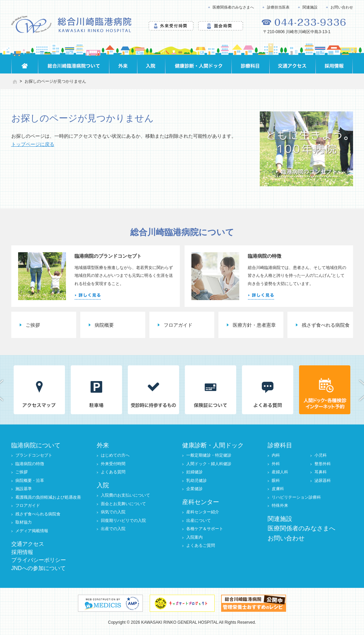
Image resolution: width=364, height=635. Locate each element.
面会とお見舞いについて (123, 504)
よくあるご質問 (201, 545)
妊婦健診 (194, 472)
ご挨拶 (33, 325)
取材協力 (24, 522)
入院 (103, 485)
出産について (199, 521)
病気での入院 (113, 512)
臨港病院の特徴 (30, 464)
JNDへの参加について (38, 568)
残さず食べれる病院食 (326, 325)
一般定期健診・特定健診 (209, 455)
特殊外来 (280, 505)
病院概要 (104, 325)
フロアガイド (178, 325)
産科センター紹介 (203, 512)
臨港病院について (36, 445)
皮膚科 (278, 489)
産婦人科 (280, 472)
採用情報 (22, 552)
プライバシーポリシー (39, 560)
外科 (276, 464)
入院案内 (194, 537)
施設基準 (24, 489)
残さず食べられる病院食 (38, 514)
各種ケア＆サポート (205, 529)
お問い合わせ (342, 7)
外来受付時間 (113, 464)
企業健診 (194, 489)
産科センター (201, 502)
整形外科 (323, 464)
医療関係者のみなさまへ (233, 7)
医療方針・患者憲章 (254, 325)
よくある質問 (113, 472)
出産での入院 (113, 529)
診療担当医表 (278, 7)
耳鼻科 (321, 472)
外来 (103, 445)
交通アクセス (28, 544)
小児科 (321, 455)
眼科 (276, 481)
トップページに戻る (33, 144)
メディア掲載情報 (32, 531)
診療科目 (280, 445)
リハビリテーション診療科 (296, 497)
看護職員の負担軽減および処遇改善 (48, 497)
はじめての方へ (115, 455)
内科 (276, 455)
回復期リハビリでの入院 (123, 521)
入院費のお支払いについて (125, 495)
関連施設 (310, 7)
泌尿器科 (323, 481)
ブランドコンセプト (34, 455)
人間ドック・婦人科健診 (209, 464)
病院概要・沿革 (30, 481)
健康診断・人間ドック (213, 445)
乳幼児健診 (197, 481)
